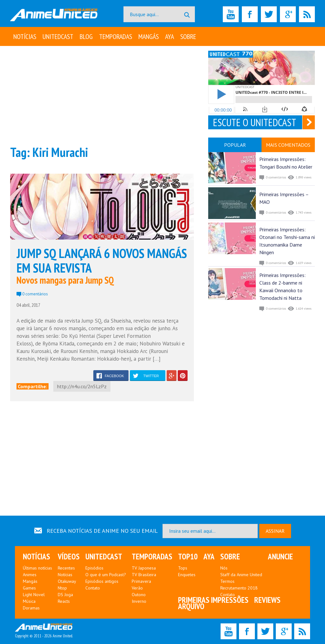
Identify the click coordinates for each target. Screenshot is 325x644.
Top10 (188, 557)
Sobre (188, 36)
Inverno (139, 601)
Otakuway (67, 581)
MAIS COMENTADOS (288, 145)
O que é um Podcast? (106, 575)
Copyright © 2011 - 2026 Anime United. (44, 631)
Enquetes (187, 575)
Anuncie (280, 557)
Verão (137, 588)
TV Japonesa (144, 568)
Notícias (25, 36)
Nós (224, 568)
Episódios (94, 568)
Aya (169, 36)
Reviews (267, 600)
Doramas (31, 608)
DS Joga (65, 595)
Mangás (149, 36)
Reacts (64, 601)
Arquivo (191, 606)
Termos (227, 581)
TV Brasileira (144, 575)
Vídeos (69, 557)
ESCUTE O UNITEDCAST (255, 122)
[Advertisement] (102, 95)
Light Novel (34, 595)
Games (29, 588)
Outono (139, 595)
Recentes (66, 568)
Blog (86, 36)
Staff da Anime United (241, 575)
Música (29, 601)
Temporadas (116, 36)
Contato (93, 588)
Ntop (62, 588)
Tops (183, 568)
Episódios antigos (102, 581)
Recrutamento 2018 (239, 588)
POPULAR (235, 145)
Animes (30, 575)
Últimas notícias (37, 568)
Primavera (141, 581)
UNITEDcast (58, 36)
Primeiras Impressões (213, 600)
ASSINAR (275, 531)
